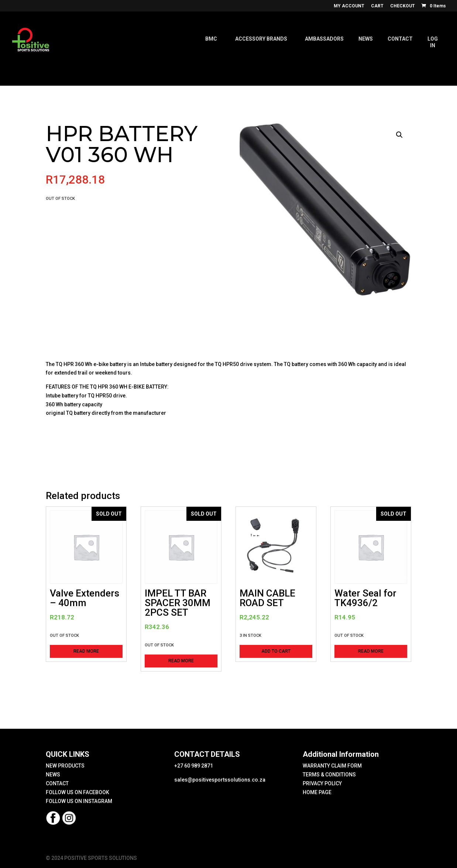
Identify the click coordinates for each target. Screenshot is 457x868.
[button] (399, 135)
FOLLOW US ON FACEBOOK (78, 792)
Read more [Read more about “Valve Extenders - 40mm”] (86, 651)
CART (377, 6)
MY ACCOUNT (349, 6)
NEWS (53, 775)
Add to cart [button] (276, 651)
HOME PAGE (317, 792)
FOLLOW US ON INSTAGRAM (79, 801)
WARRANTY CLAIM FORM (332, 766)
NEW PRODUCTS (65, 766)
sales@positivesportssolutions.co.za (220, 780)
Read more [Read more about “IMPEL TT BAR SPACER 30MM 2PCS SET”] (181, 661)
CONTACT (57, 783)
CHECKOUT (403, 6)
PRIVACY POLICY (322, 783)
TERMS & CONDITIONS (329, 775)
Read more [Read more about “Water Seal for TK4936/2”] (371, 651)
